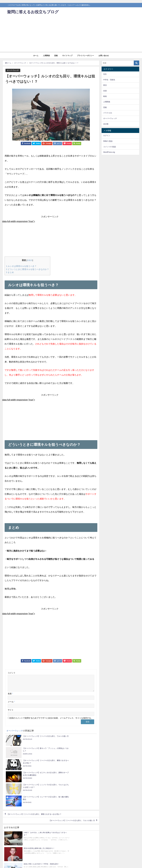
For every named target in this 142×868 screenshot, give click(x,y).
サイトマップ (67, 56)
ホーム (36, 56)
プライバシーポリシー (85, 56)
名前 (10, 696)
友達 (105, 91)
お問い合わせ (104, 56)
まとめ (10, 272)
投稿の (108, 141)
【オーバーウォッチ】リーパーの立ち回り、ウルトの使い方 (68, 788)
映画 (105, 96)
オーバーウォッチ (13, 70)
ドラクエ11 (108, 113)
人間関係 (46, 56)
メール (11, 705)
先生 (105, 74)
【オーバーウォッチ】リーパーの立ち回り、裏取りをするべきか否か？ (38, 781)
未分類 (106, 124)
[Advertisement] (71, 35)
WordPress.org (109, 152)
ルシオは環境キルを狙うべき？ (21, 266)
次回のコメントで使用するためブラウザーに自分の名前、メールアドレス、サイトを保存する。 (51, 721)
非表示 (30, 260)
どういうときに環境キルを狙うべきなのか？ (27, 269)
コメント (12, 673)
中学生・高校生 (109, 80)
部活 (105, 85)
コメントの (110, 147)
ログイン (107, 135)
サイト (11, 713)
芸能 (56, 56)
